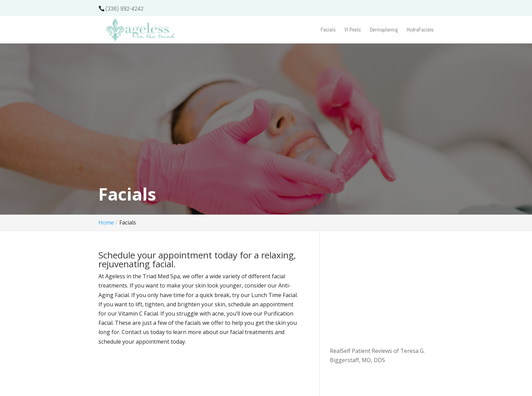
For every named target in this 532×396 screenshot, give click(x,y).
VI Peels (353, 30)
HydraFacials (420, 30)
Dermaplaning (384, 30)
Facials (328, 30)
